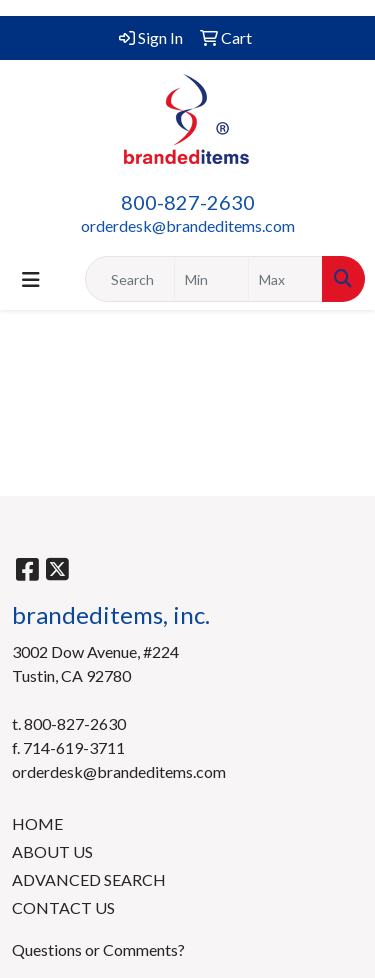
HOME (37, 823)
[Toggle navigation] (31, 279)
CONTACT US (63, 907)
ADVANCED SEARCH (89, 879)
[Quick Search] (130, 279)
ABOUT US (52, 851)
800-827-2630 (188, 202)
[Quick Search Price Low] (211, 279)
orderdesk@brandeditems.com (188, 225)
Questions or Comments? (98, 949)
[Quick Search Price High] (285, 279)
